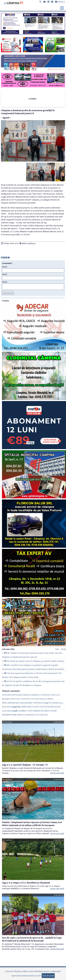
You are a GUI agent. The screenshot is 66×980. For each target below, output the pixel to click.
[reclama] (33, 34)
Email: (5, 274)
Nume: (5, 267)
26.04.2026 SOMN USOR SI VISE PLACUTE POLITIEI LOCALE (31, 707)
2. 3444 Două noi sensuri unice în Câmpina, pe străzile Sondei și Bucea (33, 661)
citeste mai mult (57, 773)
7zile (57, 649)
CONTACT (60, 2)
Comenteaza (8, 293)
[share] (2, 258)
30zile (63, 649)
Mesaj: (5, 282)
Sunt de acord (48, 976)
